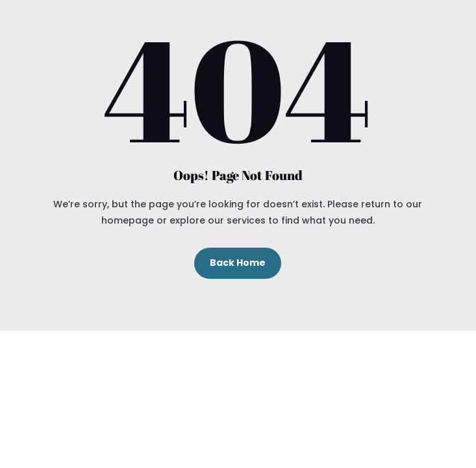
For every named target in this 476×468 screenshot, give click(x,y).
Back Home (238, 263)
